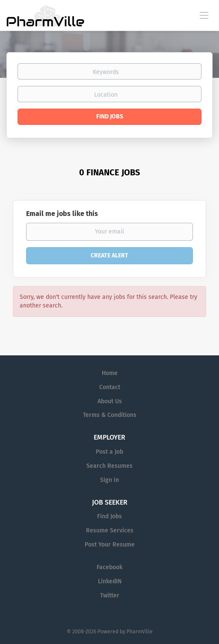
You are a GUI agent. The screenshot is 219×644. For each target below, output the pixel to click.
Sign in (109, 480)
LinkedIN (110, 581)
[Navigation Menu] (204, 15)
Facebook (109, 567)
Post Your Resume (110, 545)
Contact (110, 387)
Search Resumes (109, 466)
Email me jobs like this (62, 214)
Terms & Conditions (110, 415)
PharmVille (140, 632)
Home (110, 373)
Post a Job (109, 452)
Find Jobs (110, 117)
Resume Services (110, 530)
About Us (110, 401)
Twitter (110, 595)
